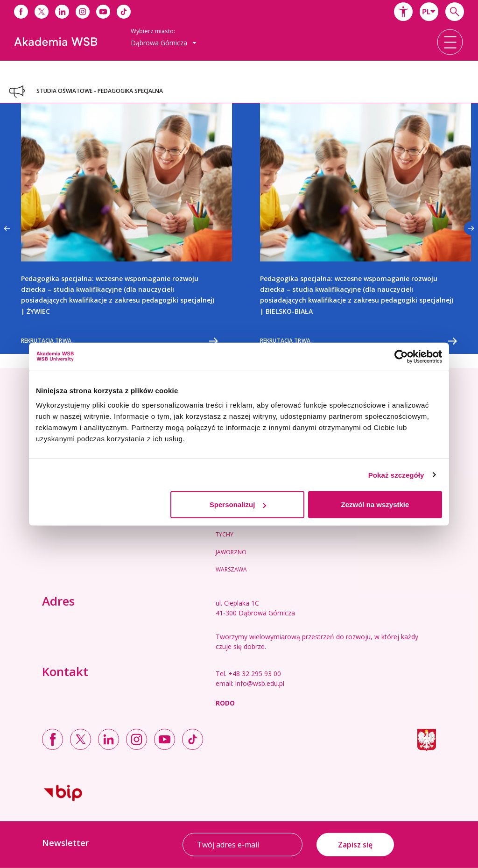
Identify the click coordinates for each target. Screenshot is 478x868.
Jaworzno (231, 552)
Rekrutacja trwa (119, 341)
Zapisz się (355, 845)
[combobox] (429, 12)
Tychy (225, 534)
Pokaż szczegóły (396, 475)
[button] (403, 12)
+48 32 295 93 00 (255, 674)
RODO (225, 703)
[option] (119, 229)
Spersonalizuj (238, 505)
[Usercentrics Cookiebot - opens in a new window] (401, 356)
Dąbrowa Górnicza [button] (164, 43)
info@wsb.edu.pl (260, 683)
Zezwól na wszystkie (375, 505)
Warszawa (231, 569)
